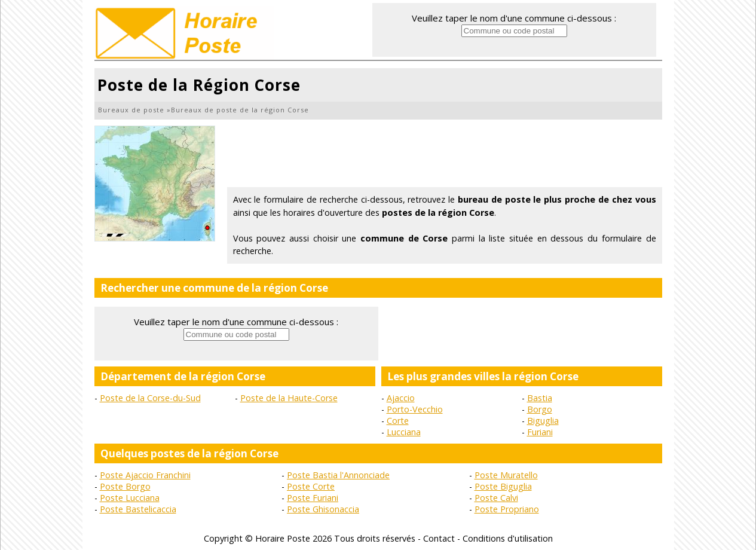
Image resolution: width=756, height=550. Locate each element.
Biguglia (543, 421)
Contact (439, 538)
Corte (398, 421)
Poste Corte (311, 486)
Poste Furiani (313, 498)
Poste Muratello (506, 475)
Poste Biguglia (503, 486)
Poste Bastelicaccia (138, 509)
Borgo (540, 409)
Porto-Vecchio (415, 409)
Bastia (540, 398)
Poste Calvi (496, 498)
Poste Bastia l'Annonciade (338, 475)
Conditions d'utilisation (508, 538)
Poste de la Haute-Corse (289, 398)
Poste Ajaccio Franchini (145, 475)
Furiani (540, 432)
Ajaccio (401, 398)
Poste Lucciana (130, 498)
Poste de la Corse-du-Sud (150, 398)
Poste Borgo (125, 486)
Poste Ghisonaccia (323, 509)
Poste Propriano (507, 509)
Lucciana (404, 432)
